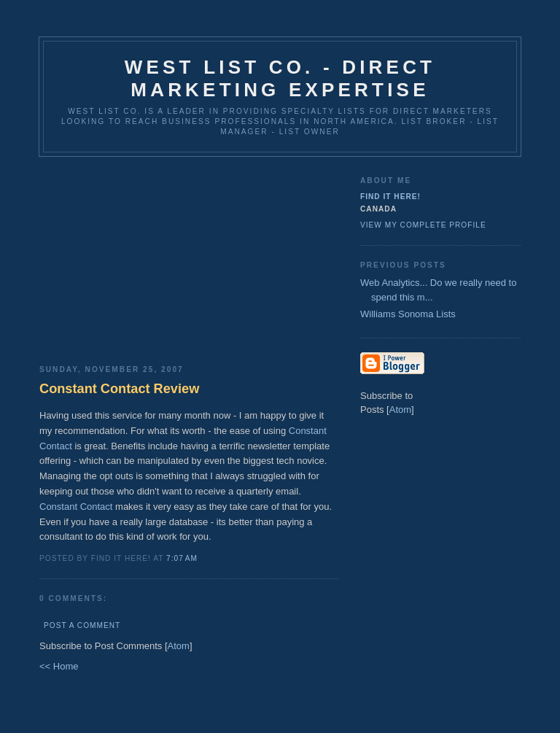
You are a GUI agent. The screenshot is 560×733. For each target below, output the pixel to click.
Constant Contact (76, 507)
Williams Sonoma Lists (408, 314)
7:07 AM (182, 558)
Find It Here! (390, 197)
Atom (179, 646)
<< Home (59, 666)
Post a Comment (82, 625)
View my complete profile (423, 225)
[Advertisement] (189, 255)
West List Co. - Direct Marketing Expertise (280, 78)
